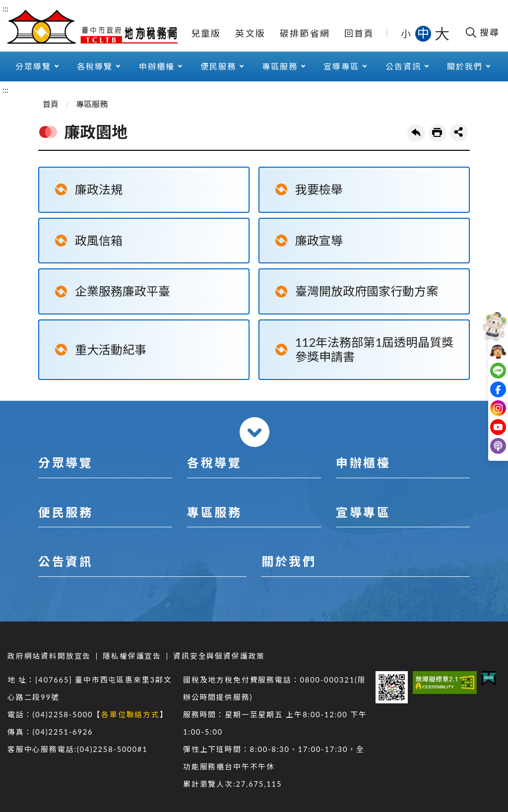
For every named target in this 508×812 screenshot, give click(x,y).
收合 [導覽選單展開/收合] (254, 432)
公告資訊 (403, 66)
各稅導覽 (95, 66)
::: (5, 8)
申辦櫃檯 (157, 66)
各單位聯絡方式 (130, 715)
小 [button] (407, 33)
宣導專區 (341, 66)
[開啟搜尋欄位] (482, 32)
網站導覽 (157, 33)
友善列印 (438, 133)
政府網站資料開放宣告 (49, 656)
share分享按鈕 (459, 132)
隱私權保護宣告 (132, 656)
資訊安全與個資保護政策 (219, 656)
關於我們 (465, 66)
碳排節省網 (305, 33)
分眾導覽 (33, 66)
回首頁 (359, 33)
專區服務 (280, 66)
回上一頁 (416, 133)
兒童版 (206, 33)
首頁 (51, 104)
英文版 (250, 33)
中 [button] (424, 33)
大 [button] (442, 33)
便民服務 (218, 66)
